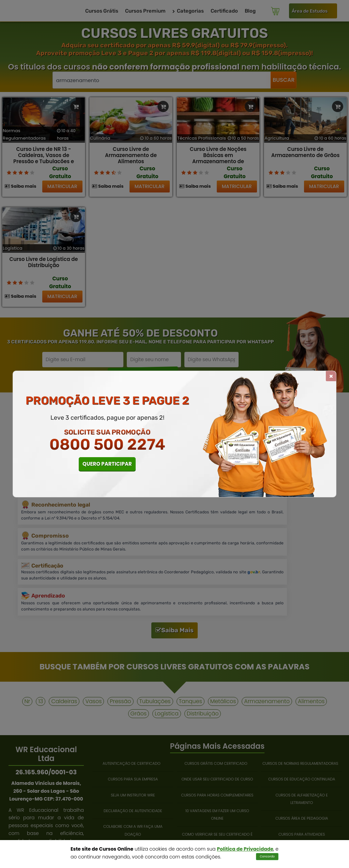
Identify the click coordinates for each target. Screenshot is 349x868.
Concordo (267, 856)
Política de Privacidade (245, 849)
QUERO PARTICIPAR (107, 464)
